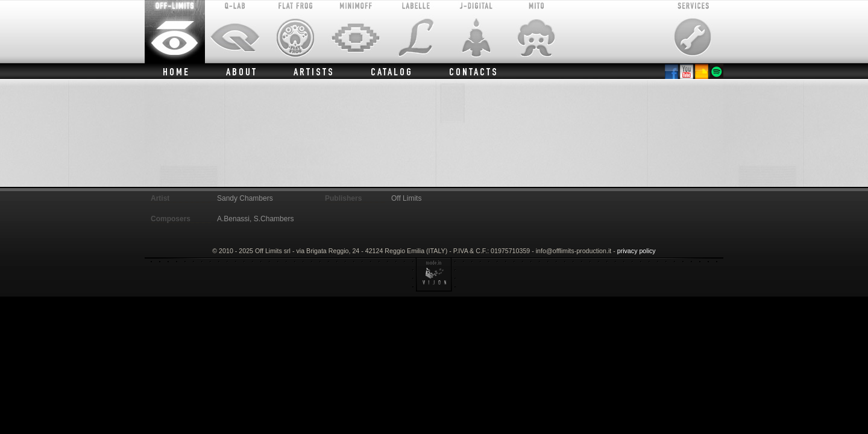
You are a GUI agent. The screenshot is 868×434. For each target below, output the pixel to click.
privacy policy (637, 251)
